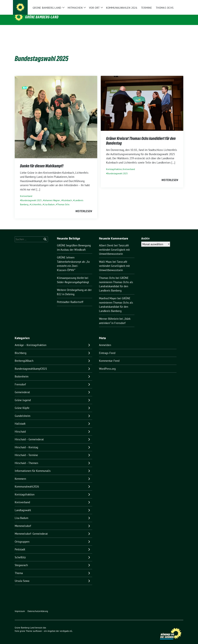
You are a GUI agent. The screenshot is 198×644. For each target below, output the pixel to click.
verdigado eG (66, 626)
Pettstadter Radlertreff (70, 297)
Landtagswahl (23, 506)
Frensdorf (20, 380)
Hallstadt (20, 419)
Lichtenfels (36, 200)
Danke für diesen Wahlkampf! (42, 161)
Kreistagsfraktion (114, 165)
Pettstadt (20, 545)
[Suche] (174, 4)
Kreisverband (26, 192)
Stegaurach (21, 561)
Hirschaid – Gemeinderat (29, 435)
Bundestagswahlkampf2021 (31, 364)
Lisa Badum (49, 200)
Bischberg (21, 348)
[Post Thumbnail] (56, 112)
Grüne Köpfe (22, 403)
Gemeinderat (22, 388)
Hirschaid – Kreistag (26, 443)
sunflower (37, 626)
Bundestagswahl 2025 (31, 196)
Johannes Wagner (52, 196)
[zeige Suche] (178, 4)
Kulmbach (67, 196)
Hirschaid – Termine (26, 450)
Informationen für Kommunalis (33, 466)
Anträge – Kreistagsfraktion (31, 340)
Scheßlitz (20, 553)
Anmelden (105, 340)
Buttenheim (22, 372)
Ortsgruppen (22, 537)
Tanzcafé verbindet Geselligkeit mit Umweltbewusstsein (114, 245)
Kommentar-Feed (109, 356)
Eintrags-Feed (107, 348)
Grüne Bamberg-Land (42, 17)
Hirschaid (20, 427)
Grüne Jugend (23, 396)
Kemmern (20, 474)
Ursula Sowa (22, 576)
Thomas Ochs (63, 200)
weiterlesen (84, 207)
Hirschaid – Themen (26, 458)
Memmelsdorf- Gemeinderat (31, 529)
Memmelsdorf (23, 521)
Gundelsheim (23, 411)
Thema (19, 568)
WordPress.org (107, 364)
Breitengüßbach (24, 356)
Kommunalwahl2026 (27, 482)
